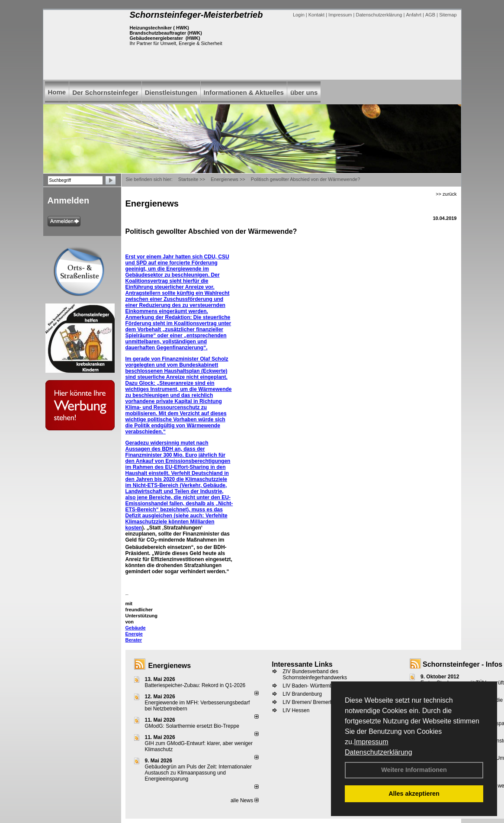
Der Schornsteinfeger (105, 92)
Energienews (170, 666)
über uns (304, 92)
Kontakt (316, 15)
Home (57, 92)
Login (299, 15)
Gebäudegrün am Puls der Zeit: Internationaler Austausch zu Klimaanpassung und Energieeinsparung (198, 773)
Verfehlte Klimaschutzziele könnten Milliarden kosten (177, 522)
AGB (430, 15)
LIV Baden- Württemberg (311, 686)
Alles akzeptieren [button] (414, 794)
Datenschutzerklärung (379, 752)
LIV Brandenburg (302, 694)
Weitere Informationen (414, 770)
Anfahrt (413, 15)
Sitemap (448, 15)
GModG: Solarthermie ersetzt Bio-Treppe (192, 726)
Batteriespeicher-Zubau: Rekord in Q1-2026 (195, 685)
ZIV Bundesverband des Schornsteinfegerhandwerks (315, 675)
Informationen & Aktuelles (244, 92)
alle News (245, 800)
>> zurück (446, 194)
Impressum (371, 742)
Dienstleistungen (171, 92)
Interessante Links (302, 664)
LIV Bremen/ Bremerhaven (313, 702)
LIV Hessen (296, 710)
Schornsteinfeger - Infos (462, 664)
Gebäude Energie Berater (136, 634)
